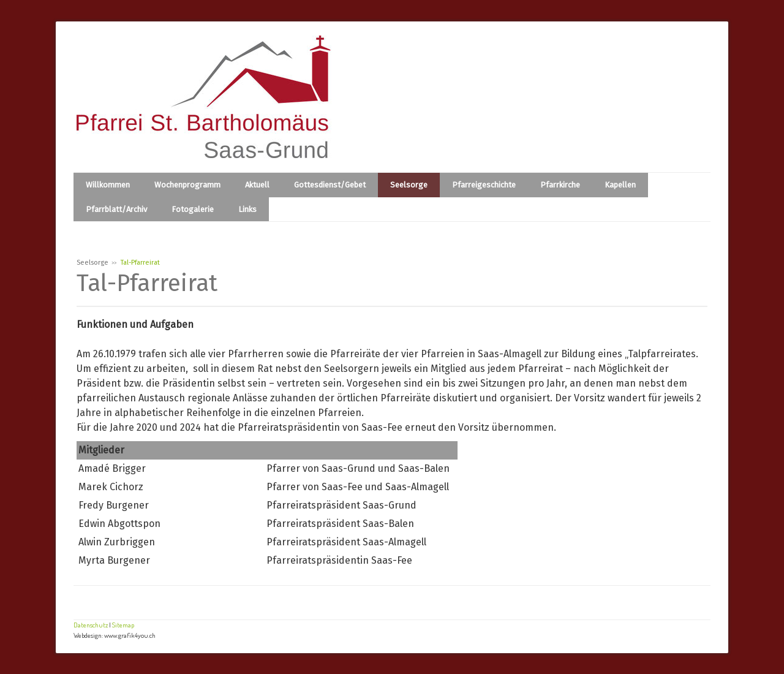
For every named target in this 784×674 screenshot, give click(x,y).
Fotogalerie (193, 209)
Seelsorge (409, 185)
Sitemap (123, 625)
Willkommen (108, 185)
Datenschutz (91, 625)
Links (247, 209)
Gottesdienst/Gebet (330, 185)
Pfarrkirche (560, 185)
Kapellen (620, 185)
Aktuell (257, 185)
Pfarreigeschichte (484, 185)
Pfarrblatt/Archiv (116, 209)
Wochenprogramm (187, 185)
